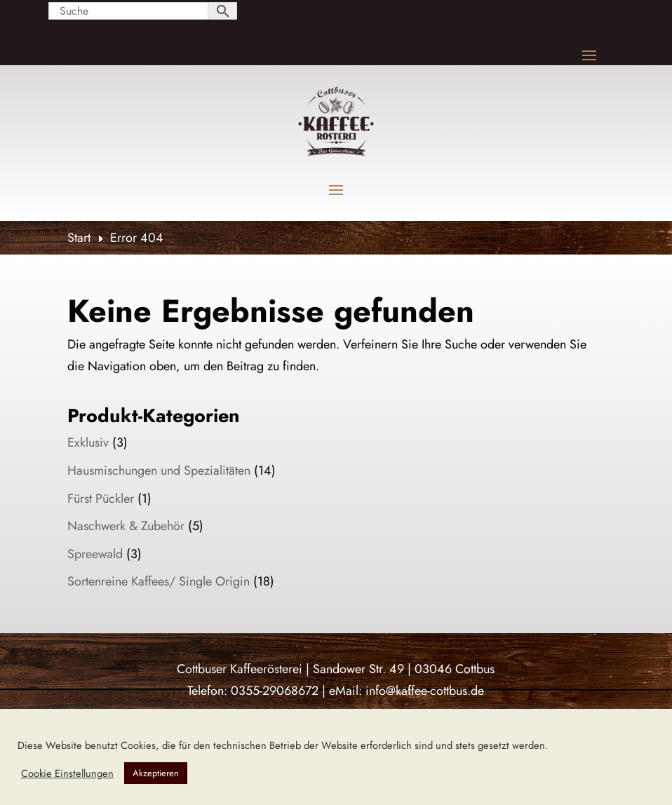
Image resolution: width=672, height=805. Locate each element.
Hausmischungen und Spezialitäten (159, 471)
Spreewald (95, 554)
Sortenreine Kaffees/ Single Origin (159, 581)
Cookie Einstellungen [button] (67, 773)
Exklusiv (88, 442)
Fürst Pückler (101, 499)
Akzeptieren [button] (156, 773)
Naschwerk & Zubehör (126, 526)
